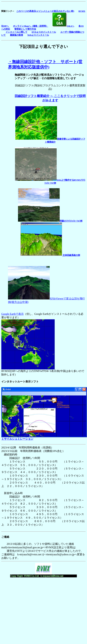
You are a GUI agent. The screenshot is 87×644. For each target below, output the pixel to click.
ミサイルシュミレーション (17, 439)
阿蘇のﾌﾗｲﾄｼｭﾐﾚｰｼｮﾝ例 (50, 221)
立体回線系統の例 (50, 255)
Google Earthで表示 (12, 314)
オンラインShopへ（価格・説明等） (31, 26)
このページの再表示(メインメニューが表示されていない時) (45, 11)
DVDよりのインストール (44, 32)
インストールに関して (16, 32)
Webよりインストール (38, 35)
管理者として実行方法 (25, 29)
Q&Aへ (63, 26)
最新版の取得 (16, 35)
